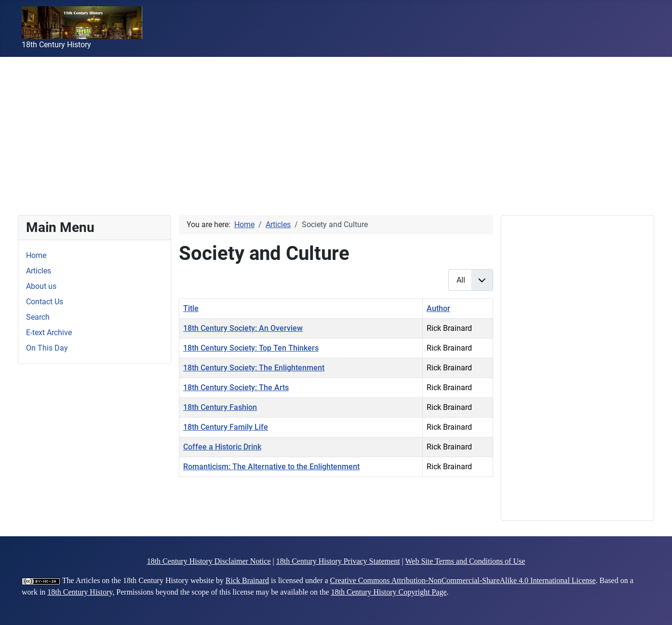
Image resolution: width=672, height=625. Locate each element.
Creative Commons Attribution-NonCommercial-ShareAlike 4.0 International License (463, 580)
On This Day (47, 348)
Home (36, 255)
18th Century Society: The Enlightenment (254, 368)
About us (41, 286)
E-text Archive (49, 333)
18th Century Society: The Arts (236, 387)
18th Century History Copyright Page (389, 592)
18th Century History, (81, 592)
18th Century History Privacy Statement (338, 561)
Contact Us (45, 302)
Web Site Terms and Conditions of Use (465, 561)
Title (191, 308)
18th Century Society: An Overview (243, 328)
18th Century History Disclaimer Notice (209, 561)
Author (438, 308)
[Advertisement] (289, 124)
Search (38, 317)
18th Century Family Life (226, 427)
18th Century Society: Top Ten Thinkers (251, 348)
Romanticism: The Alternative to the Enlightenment (271, 467)
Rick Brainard (247, 580)
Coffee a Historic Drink (222, 447)
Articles (39, 271)
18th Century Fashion (220, 407)
